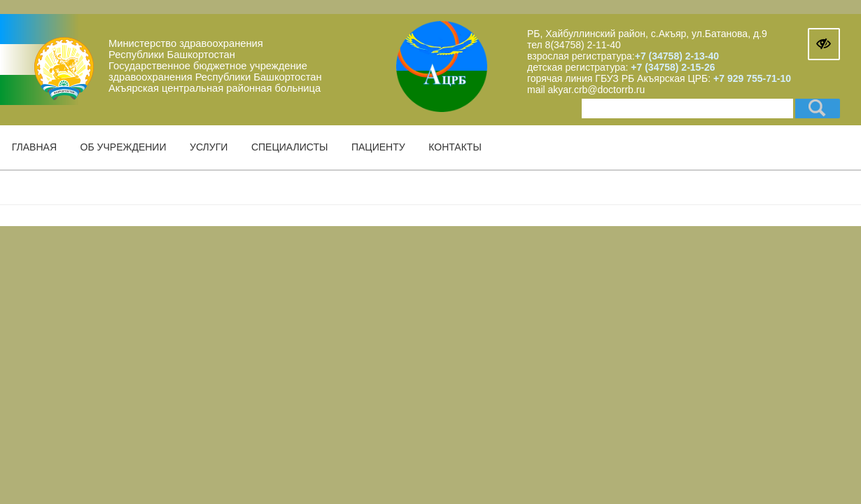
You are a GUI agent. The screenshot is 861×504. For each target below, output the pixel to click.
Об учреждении (124, 147)
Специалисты (289, 147)
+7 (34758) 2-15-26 (671, 67)
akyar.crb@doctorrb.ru (597, 90)
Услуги (209, 147)
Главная (34, 147)
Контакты (455, 147)
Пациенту (378, 147)
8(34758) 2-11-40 (583, 45)
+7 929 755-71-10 (752, 78)
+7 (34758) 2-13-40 (677, 56)
